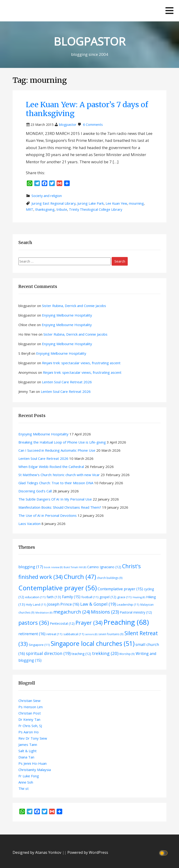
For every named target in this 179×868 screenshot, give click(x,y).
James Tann (28, 744)
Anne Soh (26, 782)
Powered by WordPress (88, 852)
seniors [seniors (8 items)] (91, 634)
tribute (62, 209)
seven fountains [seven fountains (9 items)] (111, 634)
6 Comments (93, 125)
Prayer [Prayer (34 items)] (89, 623)
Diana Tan (26, 757)
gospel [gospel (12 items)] (108, 597)
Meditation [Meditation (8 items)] (44, 613)
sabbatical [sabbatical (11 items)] (74, 634)
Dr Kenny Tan (29, 719)
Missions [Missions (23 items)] (105, 612)
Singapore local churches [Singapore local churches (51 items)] (93, 643)
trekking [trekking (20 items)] (105, 653)
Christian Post (30, 713)
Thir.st (24, 788)
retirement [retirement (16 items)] (32, 634)
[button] (169, 11)
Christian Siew (29, 701)
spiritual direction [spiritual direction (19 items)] (48, 653)
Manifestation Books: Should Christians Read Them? (60, 507)
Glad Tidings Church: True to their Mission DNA (56, 483)
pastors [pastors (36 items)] (34, 623)
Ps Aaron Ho (29, 732)
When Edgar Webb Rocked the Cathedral (51, 467)
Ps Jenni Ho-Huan (33, 763)
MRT (30, 209)
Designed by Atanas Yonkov (37, 852)
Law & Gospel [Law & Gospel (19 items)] (98, 604)
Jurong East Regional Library (53, 203)
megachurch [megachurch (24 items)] (72, 612)
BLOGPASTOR (90, 41)
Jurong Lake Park (91, 203)
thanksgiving (45, 209)
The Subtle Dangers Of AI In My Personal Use (55, 499)
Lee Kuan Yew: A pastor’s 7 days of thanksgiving (87, 109)
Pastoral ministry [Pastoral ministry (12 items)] (136, 612)
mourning (136, 203)
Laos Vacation (29, 524)
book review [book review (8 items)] (53, 567)
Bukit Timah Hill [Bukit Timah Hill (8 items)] (75, 567)
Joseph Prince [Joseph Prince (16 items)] (63, 604)
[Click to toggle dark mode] (164, 853)
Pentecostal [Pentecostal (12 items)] (62, 623)
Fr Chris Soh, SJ (30, 726)
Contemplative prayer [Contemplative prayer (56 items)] (58, 588)
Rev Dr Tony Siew (33, 738)
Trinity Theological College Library (96, 209)
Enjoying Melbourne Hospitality (67, 315)
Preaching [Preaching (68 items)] (126, 622)
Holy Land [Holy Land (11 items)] (36, 604)
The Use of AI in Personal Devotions (48, 515)
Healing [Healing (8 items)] (139, 597)
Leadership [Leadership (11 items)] (128, 604)
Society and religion (47, 196)
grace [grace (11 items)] (124, 597)
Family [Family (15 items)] (71, 597)
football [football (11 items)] (90, 597)
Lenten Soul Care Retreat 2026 (67, 382)
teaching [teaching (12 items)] (81, 654)
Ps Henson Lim (31, 707)
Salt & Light (28, 751)
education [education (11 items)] (35, 597)
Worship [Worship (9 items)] (127, 654)
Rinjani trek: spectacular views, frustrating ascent (81, 363)
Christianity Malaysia (35, 770)
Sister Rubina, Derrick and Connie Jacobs (74, 306)
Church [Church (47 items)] (80, 577)
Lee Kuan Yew (116, 203)
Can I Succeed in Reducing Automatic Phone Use (57, 450)
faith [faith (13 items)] (54, 597)
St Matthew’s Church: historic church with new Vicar (59, 475)
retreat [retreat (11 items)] (54, 634)
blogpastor (68, 125)
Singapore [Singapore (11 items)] (39, 645)
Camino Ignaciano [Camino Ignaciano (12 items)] (104, 567)
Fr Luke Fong (29, 776)
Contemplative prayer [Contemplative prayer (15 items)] (120, 589)
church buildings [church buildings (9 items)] (110, 578)
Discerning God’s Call (35, 491)
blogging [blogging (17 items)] (31, 567)
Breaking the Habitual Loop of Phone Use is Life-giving (62, 442)
